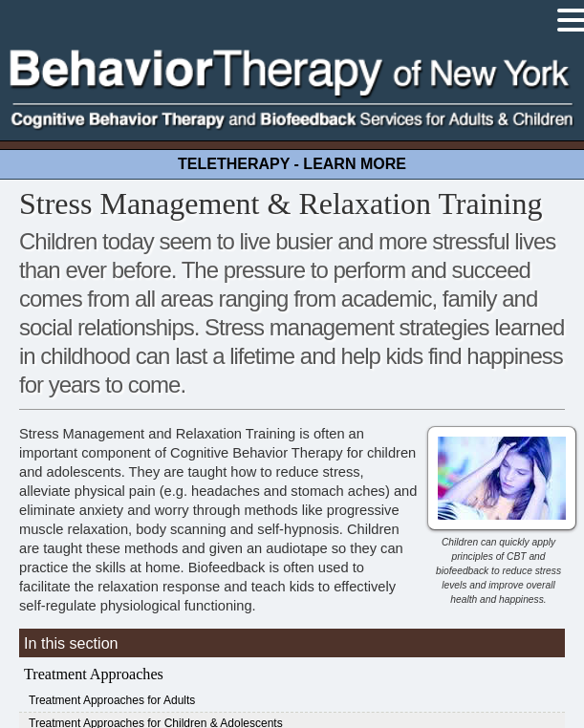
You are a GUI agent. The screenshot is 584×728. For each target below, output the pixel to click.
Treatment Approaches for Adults (112, 700)
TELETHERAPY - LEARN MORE (292, 164)
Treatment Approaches (94, 674)
